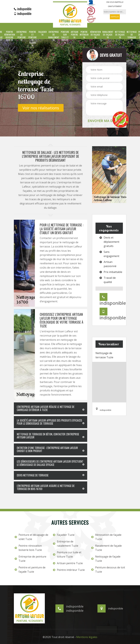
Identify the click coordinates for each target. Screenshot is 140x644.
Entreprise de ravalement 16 (54, 36)
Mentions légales (87, 637)
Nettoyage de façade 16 (120, 35)
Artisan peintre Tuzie (68, 563)
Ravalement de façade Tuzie (107, 548)
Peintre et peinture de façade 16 (33, 39)
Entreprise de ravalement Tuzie (66, 544)
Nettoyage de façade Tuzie (106, 559)
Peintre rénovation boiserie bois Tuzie (28, 548)
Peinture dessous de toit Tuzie (108, 570)
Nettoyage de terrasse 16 (132, 36)
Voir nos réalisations (41, 108)
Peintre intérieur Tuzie (69, 570)
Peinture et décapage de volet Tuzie (31, 537)
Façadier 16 (42, 33)
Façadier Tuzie (64, 535)
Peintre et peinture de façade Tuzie (30, 570)
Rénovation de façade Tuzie (106, 537)
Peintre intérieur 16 (84, 35)
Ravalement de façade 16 (108, 35)
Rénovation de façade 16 (95, 35)
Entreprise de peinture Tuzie (30, 559)
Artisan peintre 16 (74, 35)
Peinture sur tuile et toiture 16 (65, 37)
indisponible (23, 9)
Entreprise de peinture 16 (22, 36)
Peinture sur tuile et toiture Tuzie (67, 554)
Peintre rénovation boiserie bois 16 (10, 36)
